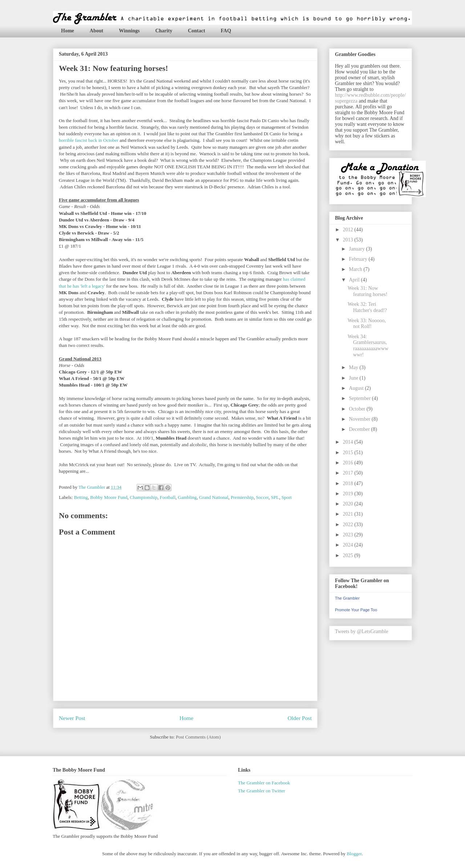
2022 (349, 525)
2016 (349, 463)
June (354, 378)
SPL (275, 497)
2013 (349, 240)
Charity (164, 31)
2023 (349, 535)
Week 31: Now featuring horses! (367, 291)
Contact (196, 31)
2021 (349, 514)
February (359, 259)
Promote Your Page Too (356, 610)
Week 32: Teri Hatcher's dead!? (367, 307)
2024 (349, 545)
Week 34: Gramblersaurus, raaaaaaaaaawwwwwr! (368, 346)
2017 (349, 473)
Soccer (262, 497)
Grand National (214, 497)
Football (168, 497)
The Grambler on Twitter (262, 791)
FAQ (226, 31)
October (358, 409)
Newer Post (72, 718)
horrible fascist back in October (89, 140)
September (360, 398)
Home (68, 31)
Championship (143, 497)
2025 (349, 555)
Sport (287, 497)
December (360, 429)
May (354, 367)
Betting (81, 497)
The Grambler (347, 598)
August (357, 388)
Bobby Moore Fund (109, 497)
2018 (349, 483)
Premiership (242, 497)
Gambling (187, 497)
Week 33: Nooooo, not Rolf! (367, 324)
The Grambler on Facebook (264, 783)
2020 (349, 504)
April (355, 280)
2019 (349, 494)
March (356, 269)
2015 (349, 453)
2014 (349, 442)
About (96, 31)
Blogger (354, 854)
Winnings (129, 31)
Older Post (300, 718)
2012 (349, 230)
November (360, 419)
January (357, 249)
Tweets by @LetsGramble (361, 631)
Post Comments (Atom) (198, 737)
